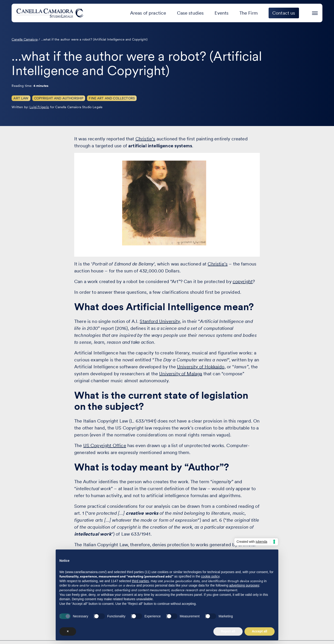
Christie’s (145, 139)
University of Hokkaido (201, 367)
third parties (140, 581)
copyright (243, 281)
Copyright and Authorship (59, 98)
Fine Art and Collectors (112, 98)
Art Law (21, 98)
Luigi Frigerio (39, 107)
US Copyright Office (105, 445)
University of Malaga (181, 374)
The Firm (249, 13)
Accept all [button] (260, 631)
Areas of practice (148, 13)
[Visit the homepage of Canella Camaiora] (51, 13)
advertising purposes (244, 585)
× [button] (68, 631)
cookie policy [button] (210, 576)
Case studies (190, 13)
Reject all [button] (228, 631)
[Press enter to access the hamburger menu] (315, 12)
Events (222, 13)
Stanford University (160, 321)
